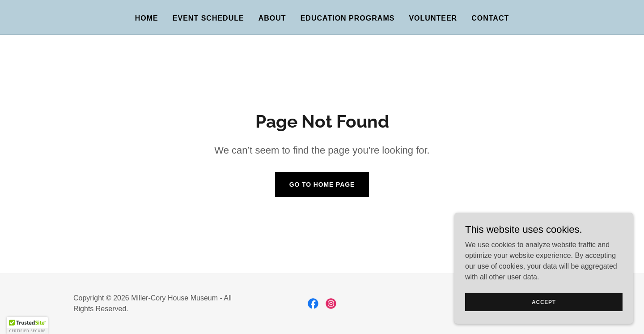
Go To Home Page (322, 184)
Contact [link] (490, 18)
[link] (313, 304)
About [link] (272, 18)
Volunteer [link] (433, 18)
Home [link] (147, 18)
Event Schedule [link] (208, 18)
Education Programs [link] (348, 18)
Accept (544, 302)
